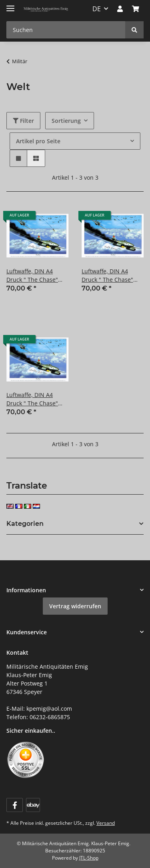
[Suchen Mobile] (66, 30)
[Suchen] (134, 30)
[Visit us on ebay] (33, 805)
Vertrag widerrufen (75, 606)
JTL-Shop (89, 858)
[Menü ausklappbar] (10, 5)
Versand (106, 823)
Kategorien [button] (25, 524)
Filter (23, 121)
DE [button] (97, 9)
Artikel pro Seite (38, 141)
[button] (120, 9)
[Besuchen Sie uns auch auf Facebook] (15, 805)
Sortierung (66, 121)
